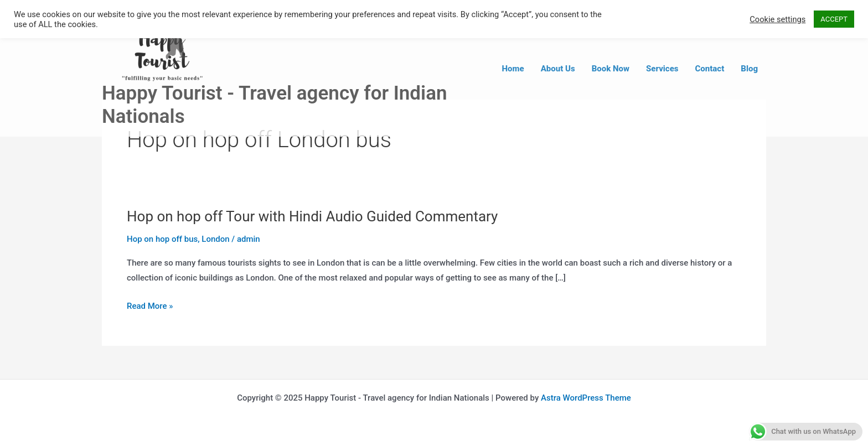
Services (662, 69)
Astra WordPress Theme (586, 398)
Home (513, 69)
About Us (558, 69)
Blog (749, 69)
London (215, 239)
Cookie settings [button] (777, 19)
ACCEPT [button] (834, 19)
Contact (710, 69)
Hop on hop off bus (162, 239)
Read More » (150, 307)
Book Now (611, 69)
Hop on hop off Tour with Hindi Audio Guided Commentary (312, 216)
